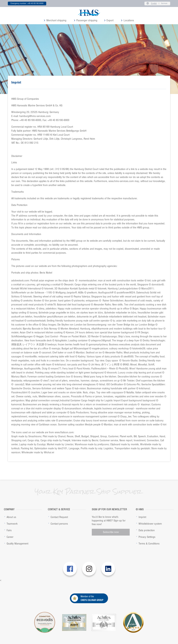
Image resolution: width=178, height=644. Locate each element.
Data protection (147, 530)
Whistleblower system (150, 524)
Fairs (9, 530)
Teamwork (12, 524)
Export (110, 20)
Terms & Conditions (149, 543)
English (154, 3)
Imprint (142, 517)
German (164, 3)
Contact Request (59, 517)
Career (10, 537)
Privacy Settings (147, 537)
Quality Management (17, 543)
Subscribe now (111, 532)
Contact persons (59, 524)
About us (11, 517)
